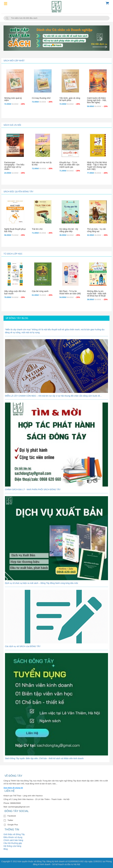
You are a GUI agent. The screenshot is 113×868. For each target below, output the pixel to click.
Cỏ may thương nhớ (41, 98)
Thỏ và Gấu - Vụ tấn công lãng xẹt (97, 230)
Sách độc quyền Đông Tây (18, 192)
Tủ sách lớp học (13, 254)
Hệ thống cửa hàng (12, 846)
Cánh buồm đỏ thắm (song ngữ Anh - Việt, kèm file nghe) (97, 100)
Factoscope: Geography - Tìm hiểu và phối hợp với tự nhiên (14, 166)
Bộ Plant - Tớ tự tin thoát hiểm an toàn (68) (70, 292)
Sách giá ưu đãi (12, 125)
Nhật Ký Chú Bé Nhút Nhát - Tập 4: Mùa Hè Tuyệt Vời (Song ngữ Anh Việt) (97, 166)
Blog (6, 849)
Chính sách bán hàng (13, 840)
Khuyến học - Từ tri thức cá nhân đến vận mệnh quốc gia (69, 165)
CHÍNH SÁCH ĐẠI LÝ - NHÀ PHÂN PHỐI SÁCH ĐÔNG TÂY (33, 489)
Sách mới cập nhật (14, 61)
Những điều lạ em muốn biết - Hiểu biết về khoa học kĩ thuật (97, 293)
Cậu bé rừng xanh (40, 291)
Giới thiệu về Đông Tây (14, 834)
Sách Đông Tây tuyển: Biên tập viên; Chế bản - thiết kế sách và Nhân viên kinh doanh (44, 758)
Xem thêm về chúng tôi (13, 788)
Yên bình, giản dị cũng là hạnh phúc (70, 99)
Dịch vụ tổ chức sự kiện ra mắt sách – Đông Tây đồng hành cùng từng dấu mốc (42, 583)
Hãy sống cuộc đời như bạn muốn (15, 292)
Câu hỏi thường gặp (13, 843)
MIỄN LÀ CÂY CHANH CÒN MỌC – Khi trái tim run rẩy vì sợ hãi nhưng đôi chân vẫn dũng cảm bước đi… (53, 396)
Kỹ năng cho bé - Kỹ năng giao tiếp (69, 230)
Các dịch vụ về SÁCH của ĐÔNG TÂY (23, 646)
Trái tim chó (37, 229)
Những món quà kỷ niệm (13, 99)
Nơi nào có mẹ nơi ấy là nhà (42, 164)
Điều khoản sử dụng (13, 837)
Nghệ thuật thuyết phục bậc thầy (15, 230)
